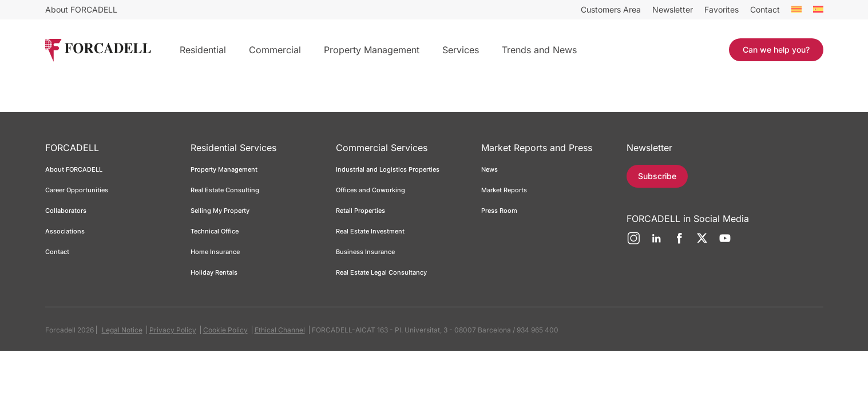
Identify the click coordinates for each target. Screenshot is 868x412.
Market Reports (504, 190)
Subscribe (659, 176)
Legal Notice (122, 330)
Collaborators (66, 211)
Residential (203, 50)
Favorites (722, 9)
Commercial (275, 50)
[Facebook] (679, 243)
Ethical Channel (280, 330)
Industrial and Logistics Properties (388, 169)
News (490, 169)
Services (461, 50)
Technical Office (215, 231)
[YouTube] (725, 243)
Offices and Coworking (370, 190)
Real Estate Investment (370, 231)
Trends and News (539, 50)
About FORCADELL (81, 9)
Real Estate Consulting (226, 190)
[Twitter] (702, 243)
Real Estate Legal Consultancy (381, 272)
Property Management (372, 50)
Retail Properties (360, 211)
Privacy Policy (173, 330)
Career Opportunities (77, 190)
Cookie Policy (225, 330)
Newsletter (673, 9)
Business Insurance (365, 252)
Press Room (499, 211)
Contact (765, 9)
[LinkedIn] (656, 243)
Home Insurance (215, 252)
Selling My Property (220, 211)
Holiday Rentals (214, 272)
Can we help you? (776, 49)
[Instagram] (633, 243)
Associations (65, 231)
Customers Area (611, 9)
